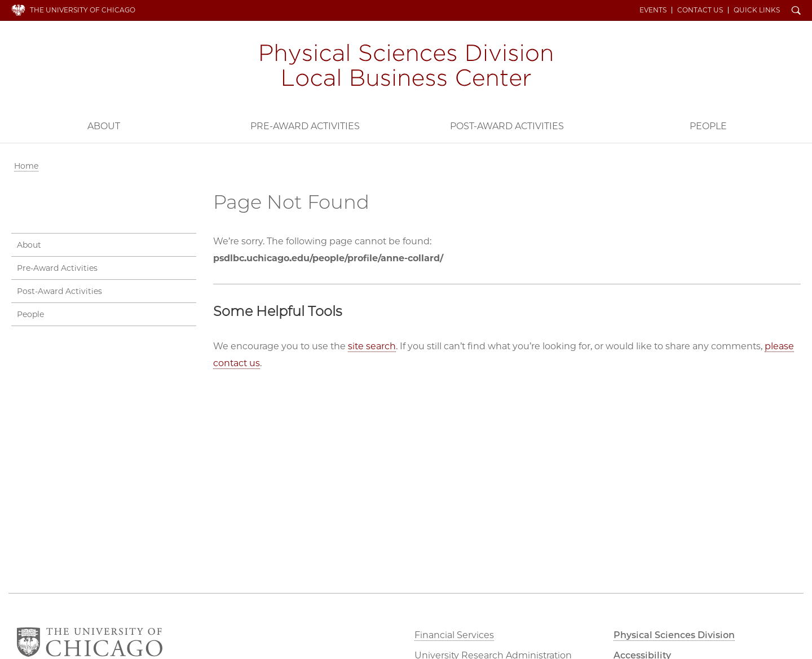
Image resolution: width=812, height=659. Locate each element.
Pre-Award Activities (305, 126)
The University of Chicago (83, 10)
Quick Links (757, 10)
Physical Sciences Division (674, 635)
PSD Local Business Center (406, 67)
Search (796, 11)
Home (26, 166)
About (104, 126)
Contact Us (700, 10)
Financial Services (454, 635)
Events (653, 10)
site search (372, 346)
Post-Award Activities (507, 126)
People (708, 126)
